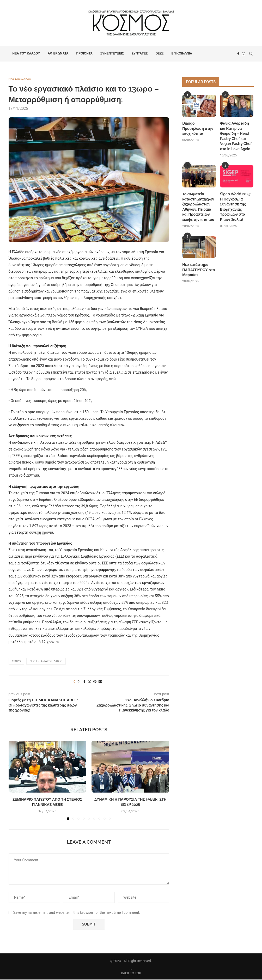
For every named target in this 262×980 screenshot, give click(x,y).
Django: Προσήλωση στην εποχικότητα (198, 128)
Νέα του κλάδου (26, 53)
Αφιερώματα (58, 53)
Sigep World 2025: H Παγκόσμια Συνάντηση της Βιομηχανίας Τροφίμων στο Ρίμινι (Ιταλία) (236, 207)
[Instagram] (243, 54)
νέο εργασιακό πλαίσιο (46, 662)
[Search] (251, 54)
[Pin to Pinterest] (95, 682)
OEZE (160, 53)
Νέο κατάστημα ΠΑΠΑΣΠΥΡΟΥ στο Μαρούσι (199, 270)
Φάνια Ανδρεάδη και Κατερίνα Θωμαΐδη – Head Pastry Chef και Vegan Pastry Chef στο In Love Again (236, 136)
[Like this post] (78, 682)
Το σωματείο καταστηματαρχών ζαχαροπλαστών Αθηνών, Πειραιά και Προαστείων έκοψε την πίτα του (198, 207)
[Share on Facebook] (84, 682)
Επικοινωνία (182, 53)
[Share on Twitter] (89, 682)
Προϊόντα (84, 53)
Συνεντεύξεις (112, 53)
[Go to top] (131, 973)
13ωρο (16, 662)
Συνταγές (140, 53)
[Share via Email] (100, 682)
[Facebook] (238, 54)
